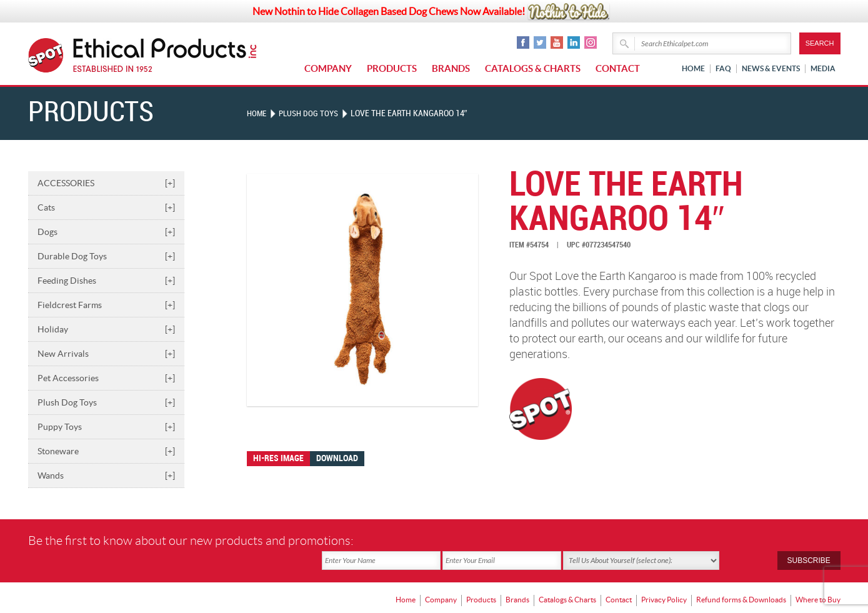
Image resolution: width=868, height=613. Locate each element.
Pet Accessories (106, 378)
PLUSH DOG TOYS (312, 113)
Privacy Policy (664, 579)
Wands (106, 476)
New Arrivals (106, 354)
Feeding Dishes (106, 281)
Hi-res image (278, 458)
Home (693, 68)
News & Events (771, 68)
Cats (106, 207)
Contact (618, 68)
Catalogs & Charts (533, 68)
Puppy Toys (106, 427)
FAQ (723, 68)
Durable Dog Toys (106, 256)
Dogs (106, 232)
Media (823, 68)
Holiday (106, 329)
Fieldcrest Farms (106, 305)
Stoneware (106, 451)
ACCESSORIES (106, 183)
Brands (451, 68)
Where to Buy (818, 579)
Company (328, 68)
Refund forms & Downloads (741, 579)
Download (337, 458)
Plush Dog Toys (106, 402)
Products (392, 68)
